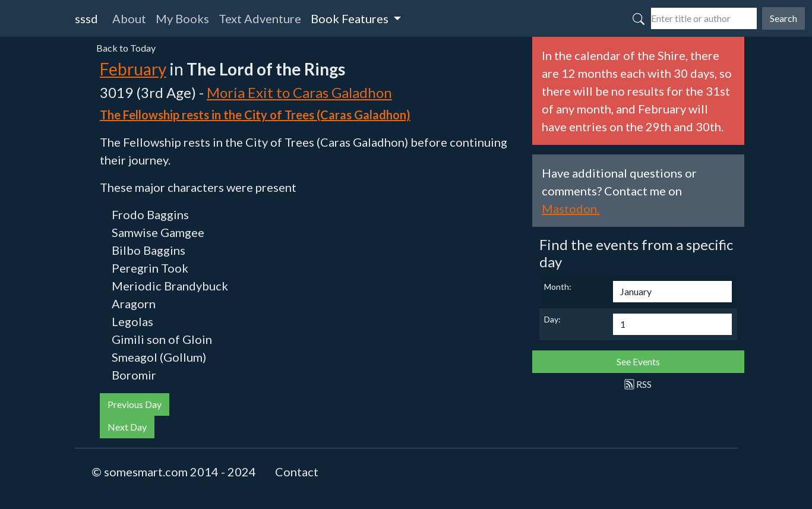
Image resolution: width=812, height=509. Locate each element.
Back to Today (126, 48)
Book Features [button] (351, 18)
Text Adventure (260, 18)
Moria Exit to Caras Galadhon (299, 92)
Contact (297, 472)
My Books (182, 18)
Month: (558, 287)
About (129, 18)
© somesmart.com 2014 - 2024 (174, 472)
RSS (638, 384)
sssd (86, 18)
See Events (638, 361)
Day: (552, 319)
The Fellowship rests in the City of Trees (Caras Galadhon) (255, 115)
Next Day (127, 427)
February (133, 69)
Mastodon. (571, 208)
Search (783, 18)
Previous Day (135, 404)
